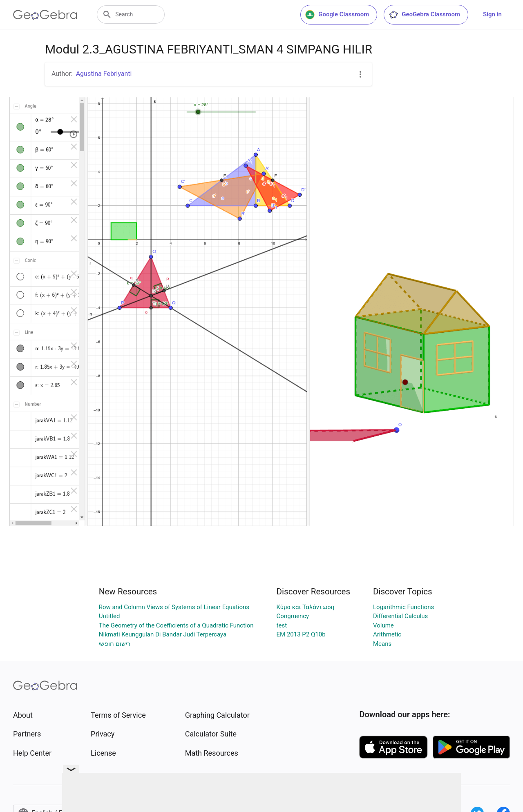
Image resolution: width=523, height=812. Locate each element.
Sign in (492, 14)
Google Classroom (337, 15)
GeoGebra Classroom (424, 15)
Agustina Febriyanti (104, 74)
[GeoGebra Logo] (45, 15)
